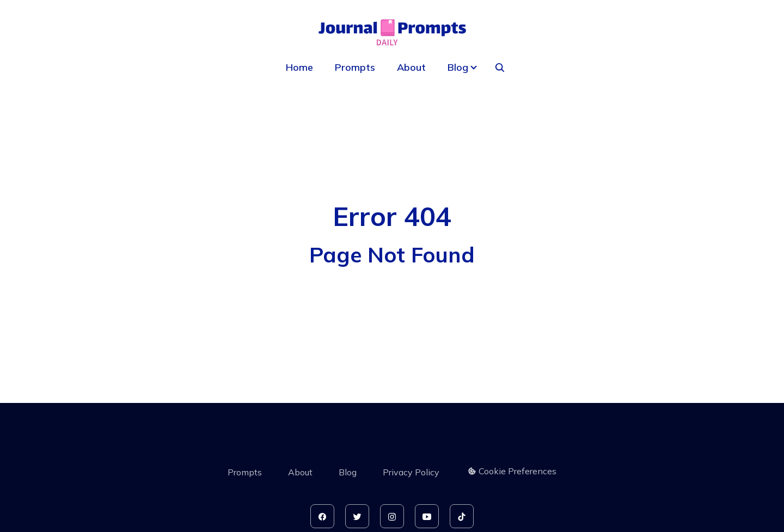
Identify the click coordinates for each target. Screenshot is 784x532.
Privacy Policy (411, 472)
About (411, 67)
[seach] (500, 68)
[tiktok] (462, 516)
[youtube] (427, 516)
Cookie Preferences (512, 471)
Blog (348, 472)
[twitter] (357, 516)
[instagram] (392, 516)
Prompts (355, 67)
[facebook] (322, 516)
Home (299, 67)
